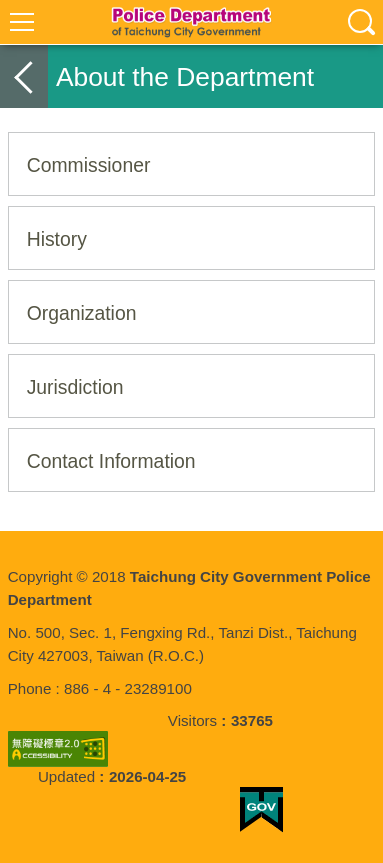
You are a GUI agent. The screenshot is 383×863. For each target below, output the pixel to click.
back (24, 76)
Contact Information (111, 461)
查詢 (361, 22)
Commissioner (89, 165)
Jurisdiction (75, 387)
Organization (82, 313)
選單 (22, 22)
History (57, 239)
